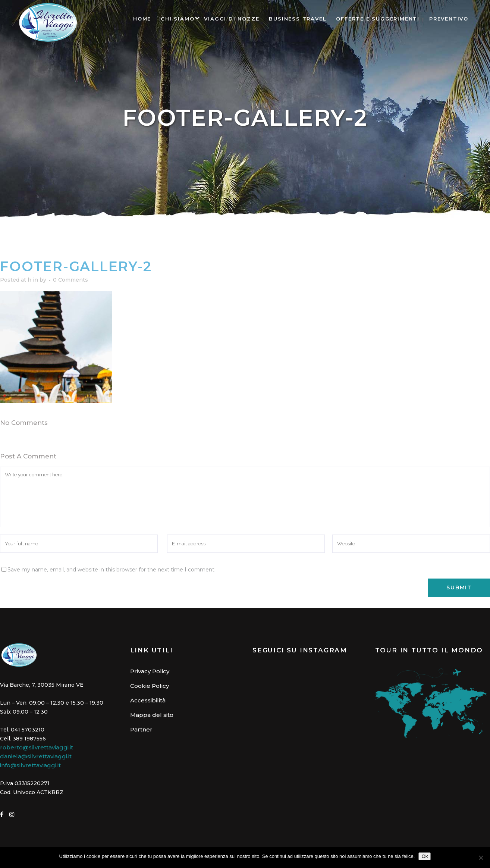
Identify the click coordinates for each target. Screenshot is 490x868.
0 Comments (70, 280)
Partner (141, 729)
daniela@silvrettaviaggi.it (36, 756)
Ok (425, 856)
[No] (481, 858)
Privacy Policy (150, 671)
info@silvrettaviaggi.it (30, 765)
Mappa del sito (152, 715)
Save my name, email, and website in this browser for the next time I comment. (111, 570)
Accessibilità (148, 700)
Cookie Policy (150, 686)
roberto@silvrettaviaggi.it (37, 747)
